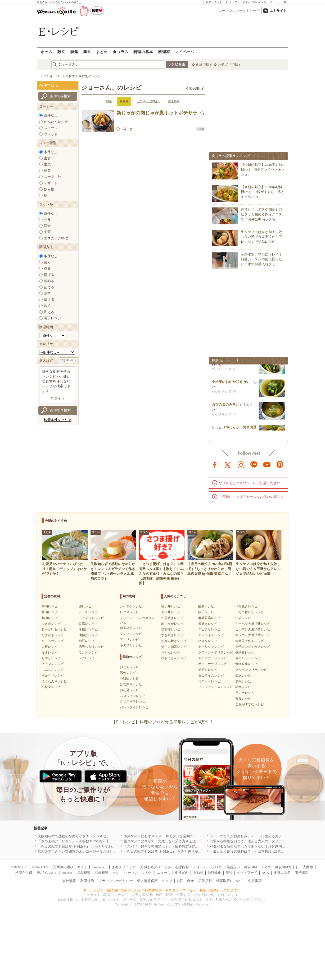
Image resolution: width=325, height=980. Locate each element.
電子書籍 (302, 873)
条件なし (51, 115)
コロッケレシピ (209, 681)
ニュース (164, 873)
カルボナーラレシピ (213, 658)
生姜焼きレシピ (172, 618)
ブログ (217, 867)
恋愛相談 (102, 873)
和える (49, 312)
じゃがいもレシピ (54, 629)
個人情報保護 (147, 881)
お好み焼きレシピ (174, 641)
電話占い (233, 867)
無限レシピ (243, 681)
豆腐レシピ (87, 624)
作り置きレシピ (246, 606)
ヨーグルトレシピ (91, 618)
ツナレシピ (87, 658)
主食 (47, 158)
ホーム (47, 52)
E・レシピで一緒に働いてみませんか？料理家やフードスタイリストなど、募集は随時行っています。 (163, 890)
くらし (218, 2)
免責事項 (255, 881)
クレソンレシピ (131, 634)
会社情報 (69, 881)
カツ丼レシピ (171, 612)
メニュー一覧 (278, 2)
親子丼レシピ (171, 606)
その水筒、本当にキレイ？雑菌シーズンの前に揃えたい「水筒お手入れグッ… (261, 259)
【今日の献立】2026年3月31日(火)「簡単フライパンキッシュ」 (263, 169)
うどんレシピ (171, 653)
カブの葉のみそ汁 (225, 406)
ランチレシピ (245, 693)
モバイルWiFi (47, 873)
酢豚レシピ (206, 606)
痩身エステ (282, 873)
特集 (74, 52)
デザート (51, 183)
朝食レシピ (243, 687)
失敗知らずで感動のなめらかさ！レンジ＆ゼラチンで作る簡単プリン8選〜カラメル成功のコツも (112, 836)
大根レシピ (49, 647)
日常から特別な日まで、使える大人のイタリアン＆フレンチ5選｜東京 (264, 841)
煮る (47, 268)
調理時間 (174, 101)
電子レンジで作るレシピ (253, 647)
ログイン (58, 398)
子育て (207, 2)
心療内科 (182, 867)
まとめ (102, 52)
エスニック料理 (56, 238)
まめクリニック (124, 867)
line (254, 464)
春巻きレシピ (208, 624)
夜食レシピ (243, 699)
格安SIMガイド (287, 867)
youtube (267, 464)
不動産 (198, 873)
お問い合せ (185, 881)
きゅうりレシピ (53, 676)
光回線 (308, 867)
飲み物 (49, 189)
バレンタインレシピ (134, 707)
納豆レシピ (87, 641)
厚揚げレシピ (88, 629)
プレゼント (259, 2)
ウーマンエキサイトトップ (239, 11)
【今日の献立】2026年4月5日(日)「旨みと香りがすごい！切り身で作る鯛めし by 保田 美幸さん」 (198, 851)
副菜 (47, 171)
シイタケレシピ (131, 606)
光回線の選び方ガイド (70, 867)
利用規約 (87, 881)
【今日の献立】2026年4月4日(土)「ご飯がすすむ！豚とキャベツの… (263, 192)
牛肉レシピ (49, 606)
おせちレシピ (129, 667)
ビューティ (233, 2)
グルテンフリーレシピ (251, 670)
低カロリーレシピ (248, 658)
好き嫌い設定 (68, 360)
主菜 (47, 164)
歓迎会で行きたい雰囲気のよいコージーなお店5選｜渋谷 (82, 851)
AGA (265, 873)
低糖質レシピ (245, 653)
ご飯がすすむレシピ (250, 704)
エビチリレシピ (209, 629)
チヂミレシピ (208, 670)
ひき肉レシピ (51, 624)
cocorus (67, 873)
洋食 (47, 226)
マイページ (185, 52)
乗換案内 (182, 873)
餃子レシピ (206, 612)
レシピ (147, 873)
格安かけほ (24, 873)
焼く (47, 262)
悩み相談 (84, 873)
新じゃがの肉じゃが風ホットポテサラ (157, 113)
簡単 (87, 52)
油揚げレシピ (88, 635)
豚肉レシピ (49, 612)
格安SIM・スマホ (257, 867)
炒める (49, 281)
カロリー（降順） (148, 101)
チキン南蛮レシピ (174, 647)
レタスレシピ (129, 612)
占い (246, 2)
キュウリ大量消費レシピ (253, 635)
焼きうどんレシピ (174, 658)
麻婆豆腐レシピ (209, 618)
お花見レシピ (129, 690)
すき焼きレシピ (172, 635)
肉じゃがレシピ (172, 624)
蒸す (47, 293)
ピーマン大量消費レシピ (253, 629)
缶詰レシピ (243, 618)
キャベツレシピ (53, 641)
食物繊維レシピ (246, 664)
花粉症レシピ (129, 678)
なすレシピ (49, 653)
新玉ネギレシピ (131, 628)
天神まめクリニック (155, 867)
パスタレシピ (208, 641)
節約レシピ (243, 676)
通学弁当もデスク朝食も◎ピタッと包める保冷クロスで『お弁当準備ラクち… (261, 214)
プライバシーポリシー (116, 881)
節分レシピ (128, 673)
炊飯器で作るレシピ (250, 641)
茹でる (49, 287)
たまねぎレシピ (53, 635)
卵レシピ (85, 606)
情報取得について (230, 881)
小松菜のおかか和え (227, 384)
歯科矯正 (214, 873)
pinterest (280, 464)
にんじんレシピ (53, 670)
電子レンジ (53, 318)
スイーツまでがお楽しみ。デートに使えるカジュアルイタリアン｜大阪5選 (267, 836)
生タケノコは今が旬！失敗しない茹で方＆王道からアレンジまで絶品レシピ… (261, 237)
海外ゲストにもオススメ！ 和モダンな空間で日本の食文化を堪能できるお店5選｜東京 (190, 836)
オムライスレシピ (211, 635)
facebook (215, 464)
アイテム (200, 867)
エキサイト (278, 11)
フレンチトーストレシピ (216, 687)
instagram (241, 464)
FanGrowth (99, 867)
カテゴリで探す (230, 65)
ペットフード (247, 873)
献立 (61, 52)
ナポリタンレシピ (211, 647)
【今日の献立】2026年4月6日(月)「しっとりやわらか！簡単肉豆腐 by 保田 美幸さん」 (104, 846)
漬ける (49, 300)
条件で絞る (49, 85)
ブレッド (51, 134)
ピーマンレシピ (53, 664)
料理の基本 (143, 52)
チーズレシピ (88, 612)
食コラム (121, 52)
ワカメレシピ (88, 653)
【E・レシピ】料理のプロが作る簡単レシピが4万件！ (162, 722)
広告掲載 (205, 881)
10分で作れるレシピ (250, 612)
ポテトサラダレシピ (213, 664)
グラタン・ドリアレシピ (216, 653)
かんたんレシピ (56, 122)
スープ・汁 (53, 177)
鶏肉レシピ (49, 618)
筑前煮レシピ (171, 629)
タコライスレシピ (211, 676)
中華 (47, 232)
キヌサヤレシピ (131, 645)
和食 (47, 219)
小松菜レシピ (51, 687)
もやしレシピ (51, 658)
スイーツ (51, 128)
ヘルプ (167, 881)
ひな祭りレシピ (131, 684)
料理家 (164, 52)
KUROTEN (40, 867)
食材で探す (204, 65)
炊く (47, 306)
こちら (217, 900)
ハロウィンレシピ (133, 696)
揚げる (49, 275)
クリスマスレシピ (133, 701)
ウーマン (131, 873)
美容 (229, 873)
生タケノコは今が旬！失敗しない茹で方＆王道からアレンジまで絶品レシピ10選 (186, 841)
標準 (109, 101)
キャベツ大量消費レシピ (253, 624)
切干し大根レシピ (91, 647)
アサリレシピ (129, 640)
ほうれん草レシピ (54, 681)
